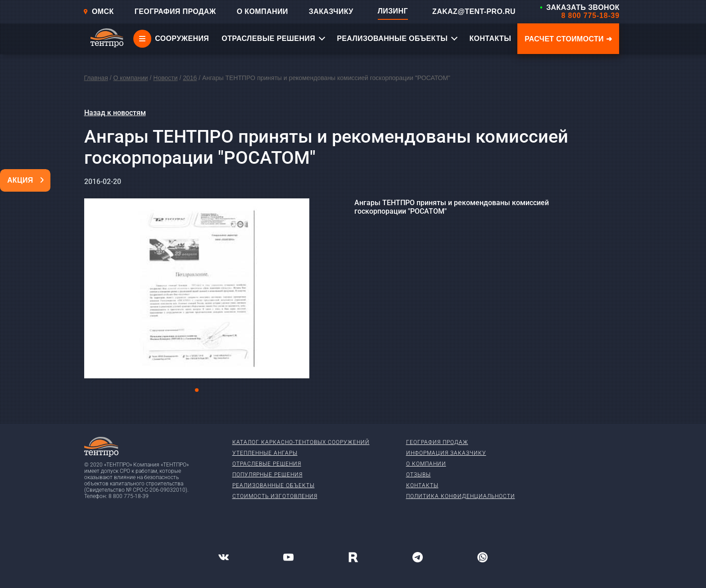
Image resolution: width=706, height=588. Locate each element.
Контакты (422, 485)
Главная (96, 78)
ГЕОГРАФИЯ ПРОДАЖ (175, 11)
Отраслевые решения (267, 464)
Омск (98, 11)
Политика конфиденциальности (461, 496)
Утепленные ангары (265, 453)
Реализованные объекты (274, 485)
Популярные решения (267, 475)
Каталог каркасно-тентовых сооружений (301, 442)
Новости (165, 78)
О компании (130, 78)
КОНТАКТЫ (490, 38)
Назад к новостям (115, 113)
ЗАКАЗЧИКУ (331, 11)
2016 (190, 78)
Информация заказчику (446, 453)
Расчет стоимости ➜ (568, 39)
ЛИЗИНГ (393, 11)
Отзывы (419, 475)
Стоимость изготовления (275, 496)
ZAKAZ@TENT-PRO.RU (474, 11)
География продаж (437, 442)
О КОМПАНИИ (262, 11)
